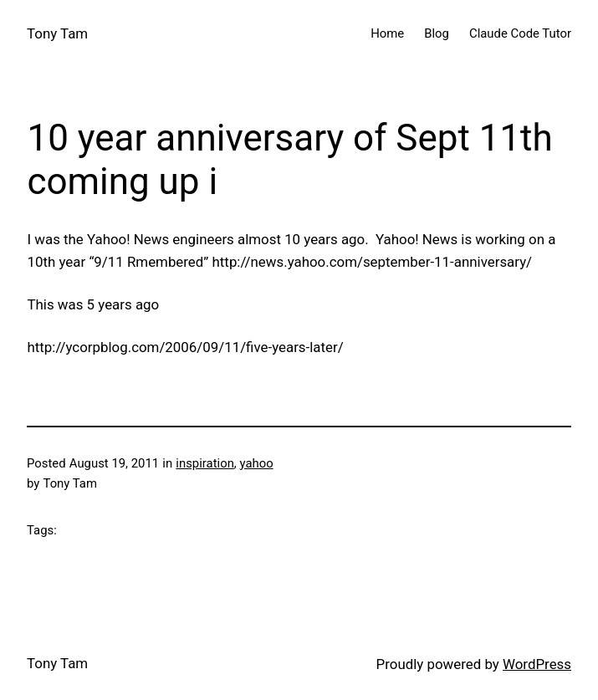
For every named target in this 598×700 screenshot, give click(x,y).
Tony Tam (57, 33)
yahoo (256, 463)
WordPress (537, 664)
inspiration (205, 463)
